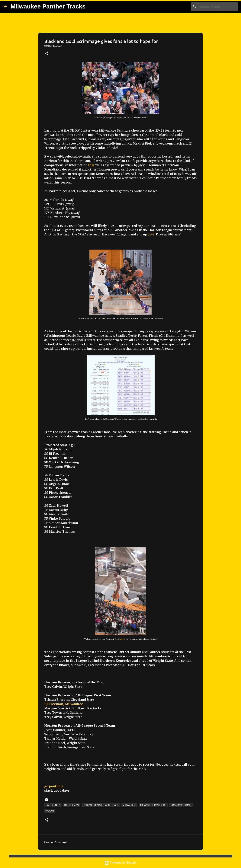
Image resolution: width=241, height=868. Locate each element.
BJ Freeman (72, 805)
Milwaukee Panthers (153, 805)
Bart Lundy (53, 805)
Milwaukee (129, 805)
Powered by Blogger (121, 863)
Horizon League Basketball (101, 805)
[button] (47, 54)
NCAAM (50, 811)
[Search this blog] (218, 7)
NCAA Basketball (181, 805)
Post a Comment (55, 842)
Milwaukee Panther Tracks (48, 6)
